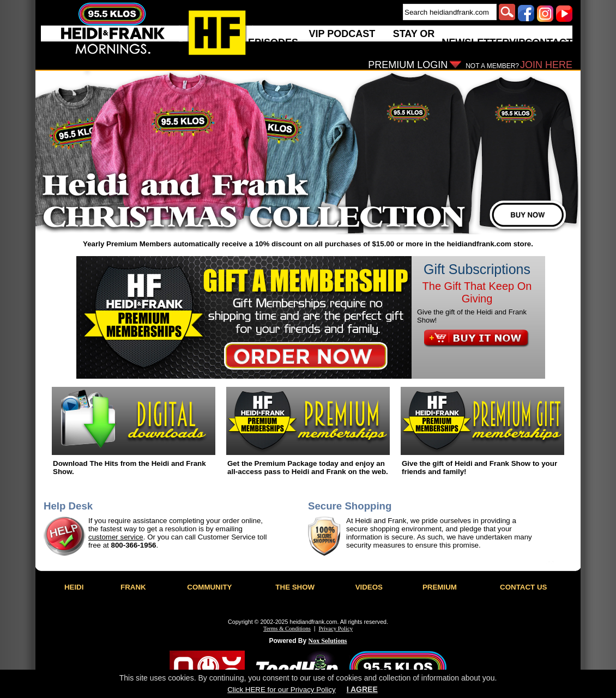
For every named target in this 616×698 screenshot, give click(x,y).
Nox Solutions (328, 641)
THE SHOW (295, 587)
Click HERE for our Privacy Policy (281, 690)
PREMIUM (440, 587)
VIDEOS (369, 587)
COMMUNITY (209, 587)
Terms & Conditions (287, 629)
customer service (116, 537)
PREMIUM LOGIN (408, 65)
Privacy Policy (336, 629)
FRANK (133, 587)
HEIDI (74, 587)
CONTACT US (523, 587)
